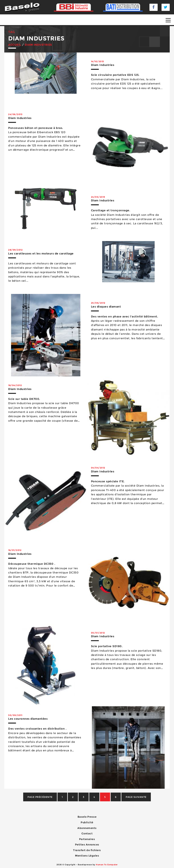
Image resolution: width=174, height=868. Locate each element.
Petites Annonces (87, 844)
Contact (87, 833)
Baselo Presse (87, 817)
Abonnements (87, 828)
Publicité (87, 822)
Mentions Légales (87, 856)
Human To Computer (107, 865)
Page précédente (40, 797)
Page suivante (136, 797)
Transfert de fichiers (87, 850)
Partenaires (87, 839)
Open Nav (170, 17)
